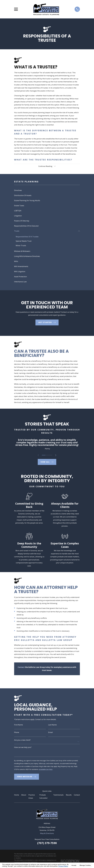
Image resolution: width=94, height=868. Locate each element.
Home (17, 796)
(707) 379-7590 (47, 844)
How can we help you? (23, 748)
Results (69, 796)
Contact (77, 796)
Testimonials (58, 796)
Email (50, 733)
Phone (17, 733)
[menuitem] (47, 191)
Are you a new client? (22, 741)
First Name (18, 725)
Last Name (52, 725)
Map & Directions (47, 835)
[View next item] (56, 456)
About (24, 796)
